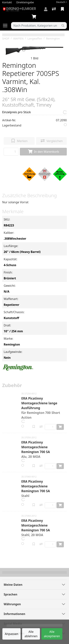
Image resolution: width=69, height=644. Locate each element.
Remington (53, 39)
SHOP (6, 39)
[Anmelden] (46, 9)
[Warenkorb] (35, 17)
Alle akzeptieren (52, 634)
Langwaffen (35, 39)
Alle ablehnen (31, 634)
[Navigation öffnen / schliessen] (7, 26)
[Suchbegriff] (35, 26)
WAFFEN (18, 39)
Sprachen (10, 594)
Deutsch (61, 2)
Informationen (14, 614)
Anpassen (11, 634)
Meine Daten (13, 585)
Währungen (12, 604)
